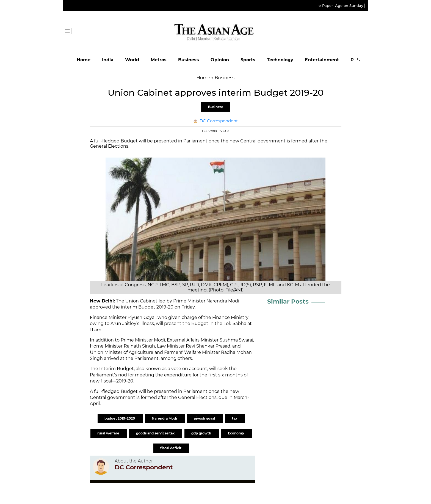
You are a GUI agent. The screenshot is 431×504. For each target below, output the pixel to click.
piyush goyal (205, 418)
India (108, 60)
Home (84, 60)
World (132, 60)
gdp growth (202, 433)
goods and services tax (156, 433)
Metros (159, 60)
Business (189, 60)
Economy (236, 433)
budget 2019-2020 (120, 418)
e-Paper (326, 6)
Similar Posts (288, 301)
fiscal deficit (171, 448)
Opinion (220, 60)
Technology (280, 60)
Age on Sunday (349, 6)
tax (235, 418)
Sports (248, 60)
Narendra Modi (165, 418)
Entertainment (322, 60)
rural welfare (109, 433)
